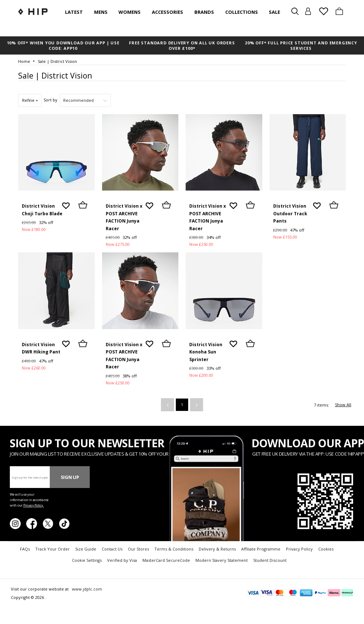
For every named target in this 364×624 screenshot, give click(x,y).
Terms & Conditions (174, 549)
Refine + (30, 100)
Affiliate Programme (261, 549)
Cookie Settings (87, 560)
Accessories (167, 12)
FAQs (25, 549)
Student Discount (270, 560)
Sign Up (70, 477)
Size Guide (86, 549)
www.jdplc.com (86, 589)
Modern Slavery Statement (222, 560)
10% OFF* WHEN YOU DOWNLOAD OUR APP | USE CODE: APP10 (63, 45)
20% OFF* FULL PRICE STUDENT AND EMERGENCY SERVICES (301, 45)
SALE (274, 12)
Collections (242, 12)
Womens (130, 12)
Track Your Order (52, 549)
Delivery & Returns (217, 549)
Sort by (50, 100)
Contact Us (112, 549)
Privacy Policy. (34, 505)
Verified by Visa (122, 560)
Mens (101, 12)
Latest (74, 12)
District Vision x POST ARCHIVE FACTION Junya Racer (124, 217)
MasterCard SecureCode (166, 560)
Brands (204, 12)
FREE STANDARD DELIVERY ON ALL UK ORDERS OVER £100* (182, 45)
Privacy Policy (299, 549)
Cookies (326, 549)
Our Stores (138, 549)
